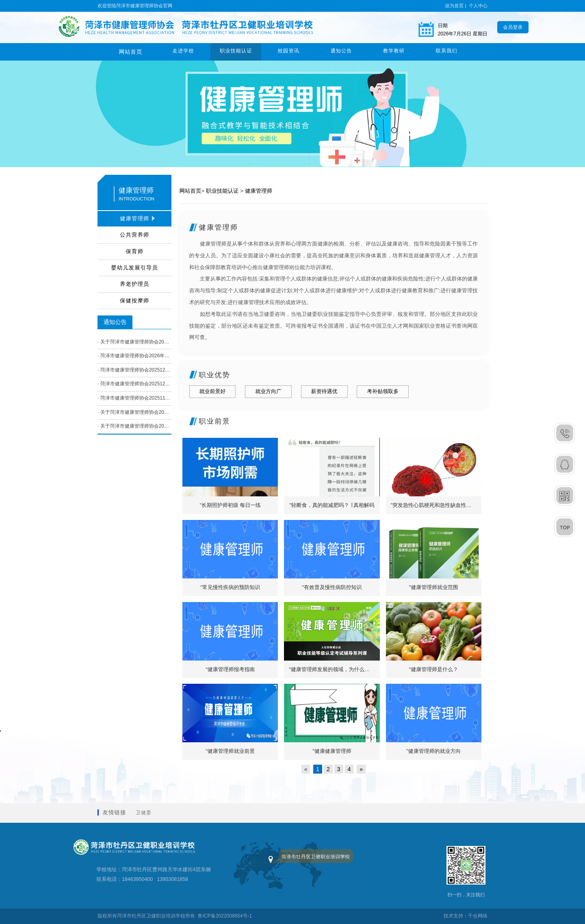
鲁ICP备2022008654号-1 (225, 916)
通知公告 (341, 52)
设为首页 (454, 6)
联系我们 (446, 52)
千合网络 (478, 916)
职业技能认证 (236, 52)
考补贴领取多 (383, 391)
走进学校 (183, 52)
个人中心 (478, 6)
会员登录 (513, 27)
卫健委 (144, 813)
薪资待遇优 (324, 391)
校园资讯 (289, 52)
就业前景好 (213, 391)
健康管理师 (259, 191)
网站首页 (131, 52)
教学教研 (394, 52)
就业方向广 (268, 391)
